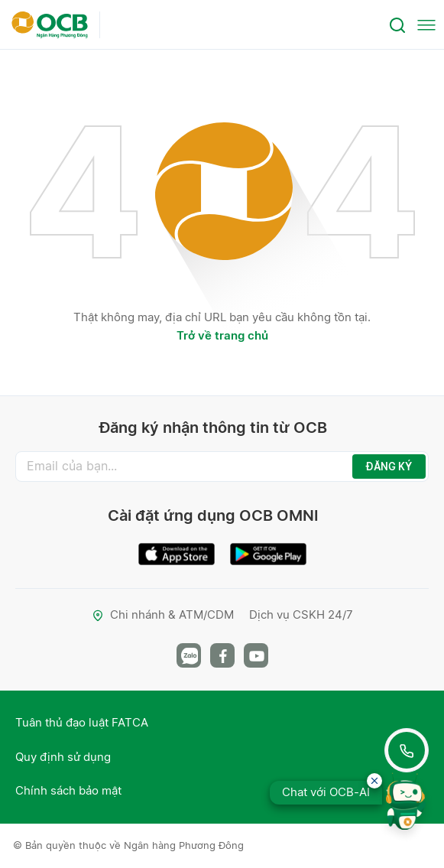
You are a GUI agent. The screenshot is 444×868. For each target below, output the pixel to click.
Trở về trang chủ (222, 335)
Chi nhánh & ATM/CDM (163, 614)
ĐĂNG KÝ (389, 467)
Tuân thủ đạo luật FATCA (82, 722)
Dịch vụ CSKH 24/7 (301, 614)
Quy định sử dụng (63, 757)
